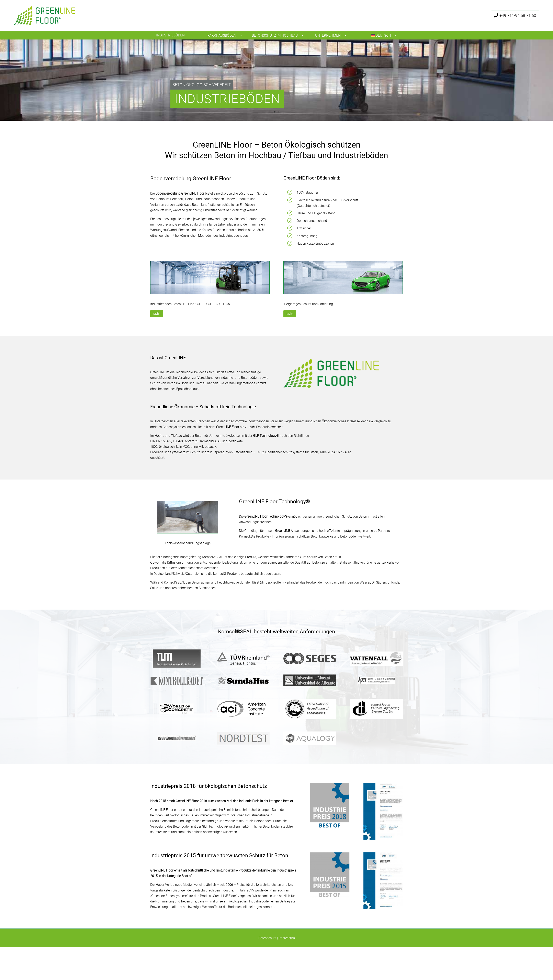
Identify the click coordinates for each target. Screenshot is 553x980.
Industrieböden (170, 35)
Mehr (157, 314)
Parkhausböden (222, 35)
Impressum (287, 938)
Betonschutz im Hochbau (275, 35)
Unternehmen (328, 35)
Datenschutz (267, 938)
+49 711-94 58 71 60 (518, 15)
